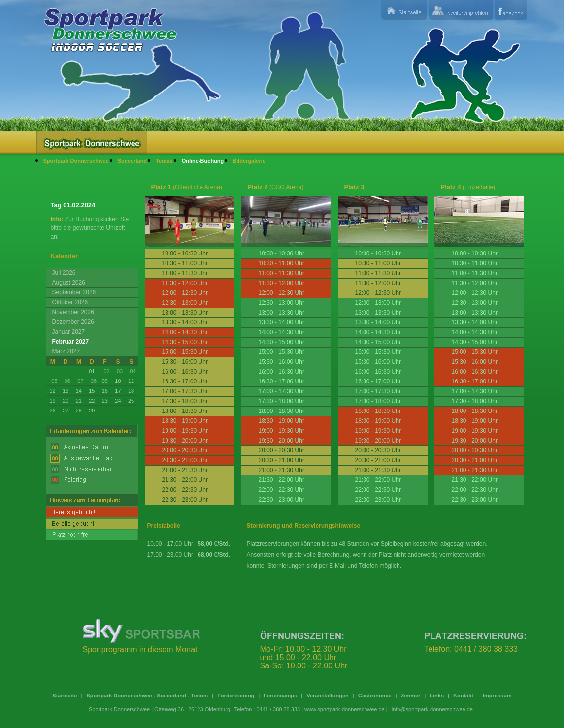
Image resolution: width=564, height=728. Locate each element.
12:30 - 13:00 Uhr (282, 303)
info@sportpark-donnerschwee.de (432, 709)
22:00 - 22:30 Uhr (282, 490)
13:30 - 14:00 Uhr (282, 322)
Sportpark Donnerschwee (76, 161)
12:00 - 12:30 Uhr (475, 293)
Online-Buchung (203, 161)
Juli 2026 (64, 273)
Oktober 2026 (70, 302)
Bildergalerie (249, 161)
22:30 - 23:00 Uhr (282, 500)
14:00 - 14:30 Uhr (282, 332)
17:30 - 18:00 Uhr (282, 401)
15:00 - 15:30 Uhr (282, 352)
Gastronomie (375, 696)
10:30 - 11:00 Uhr (475, 263)
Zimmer (411, 696)
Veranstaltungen (328, 696)
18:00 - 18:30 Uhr (282, 411)
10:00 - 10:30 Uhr (282, 253)
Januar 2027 (69, 332)
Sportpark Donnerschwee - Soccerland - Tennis (147, 696)
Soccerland (132, 161)
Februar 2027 (71, 342)
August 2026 (69, 283)
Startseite (65, 696)
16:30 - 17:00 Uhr (282, 381)
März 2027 (66, 351)
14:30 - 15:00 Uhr (282, 342)
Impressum (497, 696)
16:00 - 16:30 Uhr (282, 372)
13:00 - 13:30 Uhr (282, 313)
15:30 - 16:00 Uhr (282, 362)
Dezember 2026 (73, 322)
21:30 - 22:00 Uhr (282, 480)
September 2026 (74, 292)
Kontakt (463, 696)
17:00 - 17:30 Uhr (282, 391)
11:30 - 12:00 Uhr (475, 283)
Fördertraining (236, 696)
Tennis (164, 161)
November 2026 (73, 312)
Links (437, 696)
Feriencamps (280, 696)
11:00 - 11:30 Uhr (475, 273)
